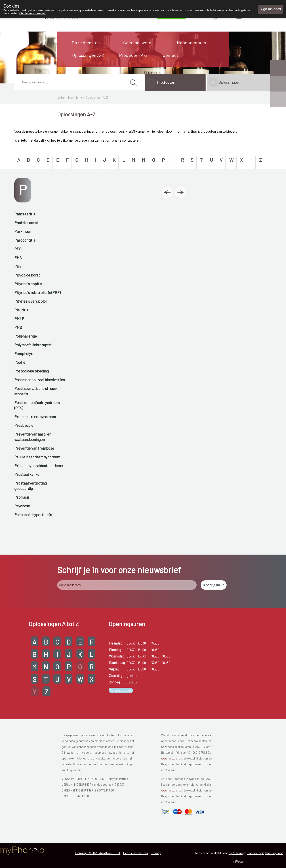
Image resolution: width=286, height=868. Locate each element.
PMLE (19, 319)
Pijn (17, 266)
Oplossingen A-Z (88, 55)
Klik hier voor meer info (33, 13)
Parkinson (23, 231)
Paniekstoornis (27, 223)
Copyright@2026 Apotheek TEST (98, 853)
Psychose (22, 506)
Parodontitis (25, 240)
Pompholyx (23, 353)
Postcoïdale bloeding (32, 371)
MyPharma (236, 853)
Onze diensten (86, 43)
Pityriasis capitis (28, 284)
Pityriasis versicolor (31, 301)
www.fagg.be (169, 758)
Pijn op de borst (27, 275)
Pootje (20, 362)
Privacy (156, 853)
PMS (18, 327)
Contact (170, 55)
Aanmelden (255, 16)
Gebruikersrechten (136, 853)
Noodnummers (191, 43)
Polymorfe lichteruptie (33, 345)
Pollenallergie (26, 336)
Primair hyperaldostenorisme (39, 466)
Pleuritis (21, 310)
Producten (166, 82)
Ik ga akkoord (270, 9)
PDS (18, 249)
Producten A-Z (133, 55)
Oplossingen (229, 82)
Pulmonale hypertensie (33, 515)
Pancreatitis (25, 214)
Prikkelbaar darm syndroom (37, 457)
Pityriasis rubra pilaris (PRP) (37, 292)
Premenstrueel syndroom (35, 417)
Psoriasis (22, 497)
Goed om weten (138, 43)
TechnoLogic (256, 853)
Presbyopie (24, 425)
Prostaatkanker (28, 474)
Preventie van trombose (34, 448)
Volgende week (121, 690)
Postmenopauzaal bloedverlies (40, 380)
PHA (18, 257)
